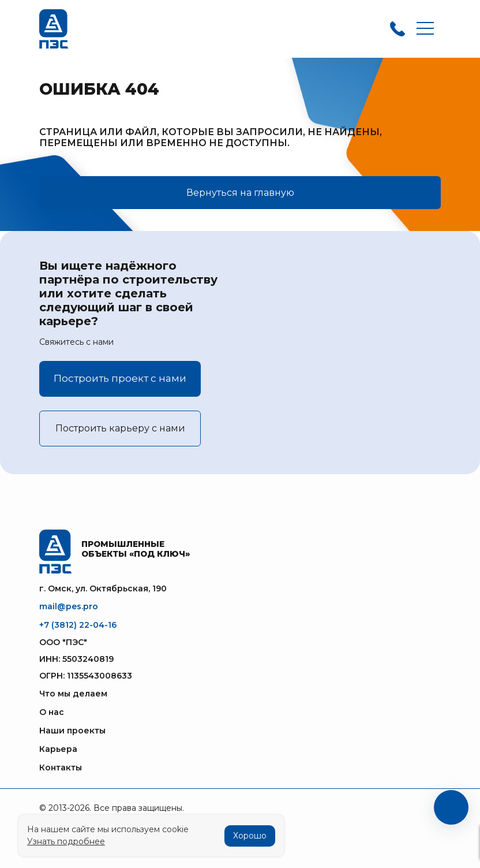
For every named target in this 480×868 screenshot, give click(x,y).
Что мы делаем (73, 694)
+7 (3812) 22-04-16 (78, 625)
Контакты (61, 768)
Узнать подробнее (66, 841)
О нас (52, 712)
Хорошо (250, 836)
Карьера (58, 749)
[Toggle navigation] (425, 29)
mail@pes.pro (69, 606)
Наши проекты (72, 731)
